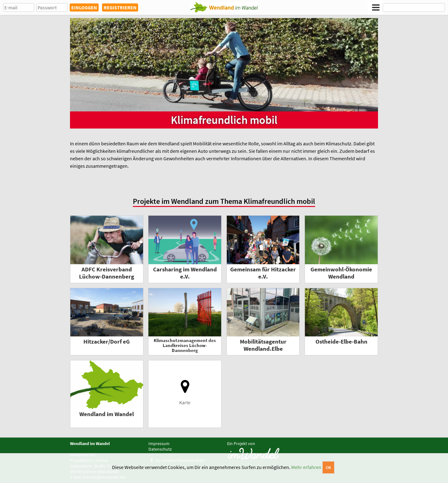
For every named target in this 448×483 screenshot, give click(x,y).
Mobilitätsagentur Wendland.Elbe (263, 345)
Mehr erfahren (306, 467)
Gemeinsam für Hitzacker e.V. (263, 273)
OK (328, 467)
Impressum (159, 443)
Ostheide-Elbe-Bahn (341, 342)
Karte (185, 392)
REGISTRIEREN (120, 7)
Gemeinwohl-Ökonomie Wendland (341, 273)
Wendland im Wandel (107, 414)
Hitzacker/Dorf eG (107, 342)
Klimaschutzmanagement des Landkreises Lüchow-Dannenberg (185, 345)
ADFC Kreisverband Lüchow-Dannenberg (107, 273)
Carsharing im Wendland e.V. (185, 273)
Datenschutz (160, 449)
